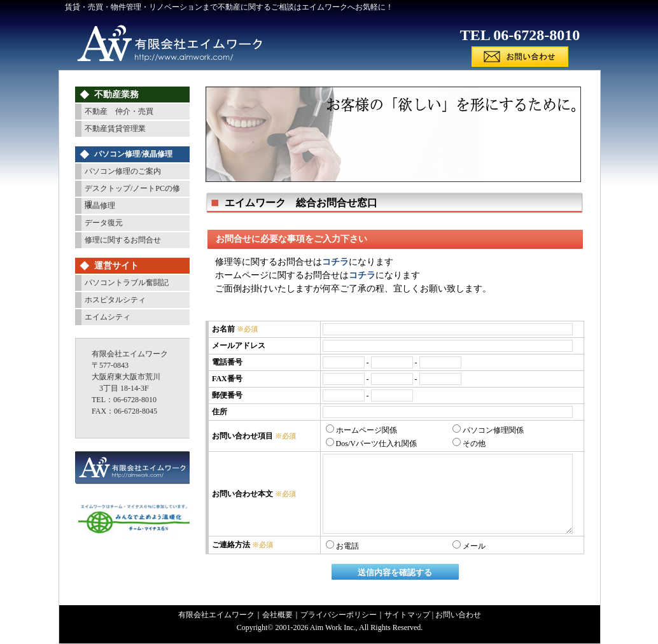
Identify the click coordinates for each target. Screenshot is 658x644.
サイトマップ (407, 615)
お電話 (342, 546)
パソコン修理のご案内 (123, 171)
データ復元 (104, 223)
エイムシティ (108, 317)
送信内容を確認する (395, 572)
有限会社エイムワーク (216, 615)
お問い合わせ (458, 615)
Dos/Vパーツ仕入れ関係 (371, 444)
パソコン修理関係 (488, 430)
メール (469, 546)
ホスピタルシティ (115, 300)
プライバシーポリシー (339, 615)
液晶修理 (100, 206)
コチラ (335, 262)
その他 (469, 444)
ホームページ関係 (361, 430)
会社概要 (277, 615)
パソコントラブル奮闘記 (127, 283)
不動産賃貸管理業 (115, 129)
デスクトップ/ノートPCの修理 (132, 190)
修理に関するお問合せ (123, 240)
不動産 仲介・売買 (119, 111)
